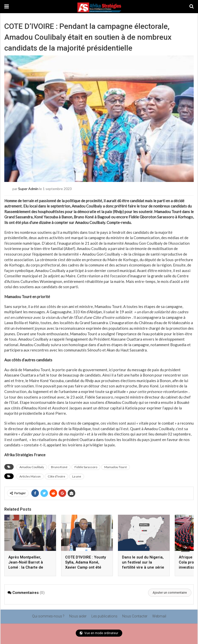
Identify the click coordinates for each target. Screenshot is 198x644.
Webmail (159, 616)
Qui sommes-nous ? (48, 616)
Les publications (104, 616)
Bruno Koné (59, 467)
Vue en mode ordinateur (99, 633)
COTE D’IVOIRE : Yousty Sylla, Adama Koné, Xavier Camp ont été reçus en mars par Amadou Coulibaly (85, 567)
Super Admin (28, 188)
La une (77, 476)
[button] (7, 7)
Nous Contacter (135, 616)
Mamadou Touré (116, 467)
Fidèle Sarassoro (86, 467)
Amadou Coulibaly (32, 467)
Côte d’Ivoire (56, 476)
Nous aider (78, 616)
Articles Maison (30, 476)
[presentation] (185, 548)
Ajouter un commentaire (170, 593)
